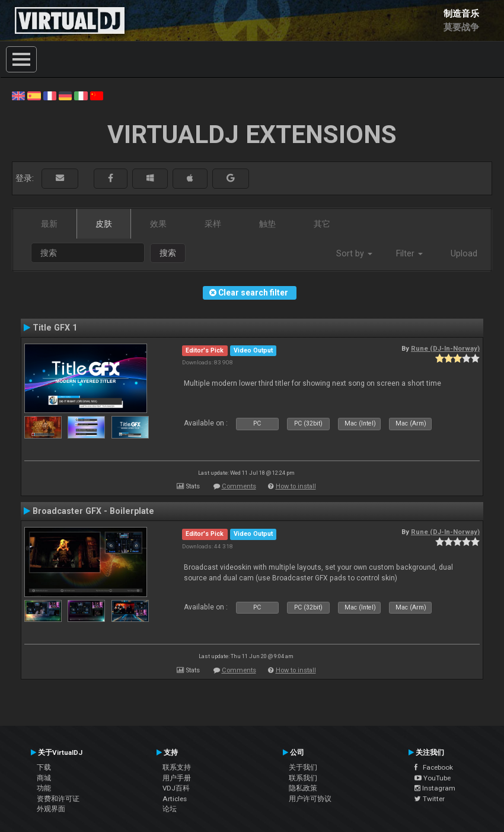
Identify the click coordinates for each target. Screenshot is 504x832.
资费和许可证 (58, 799)
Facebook (434, 767)
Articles (175, 799)
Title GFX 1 (55, 328)
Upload (464, 253)
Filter (409, 253)
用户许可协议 (310, 799)
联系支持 (177, 767)
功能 (44, 788)
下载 (44, 767)
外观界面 (51, 809)
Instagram (435, 788)
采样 (213, 224)
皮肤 (104, 224)
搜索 (168, 253)
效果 (158, 224)
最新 (49, 224)
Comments (239, 486)
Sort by (354, 253)
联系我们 (303, 778)
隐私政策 (303, 788)
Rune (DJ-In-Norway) (445, 348)
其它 (322, 224)
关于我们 (303, 767)
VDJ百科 (176, 788)
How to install (296, 486)
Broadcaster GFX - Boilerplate (93, 511)
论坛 (170, 809)
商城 (44, 778)
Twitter (430, 799)
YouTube (433, 778)
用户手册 (177, 778)
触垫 (267, 224)
